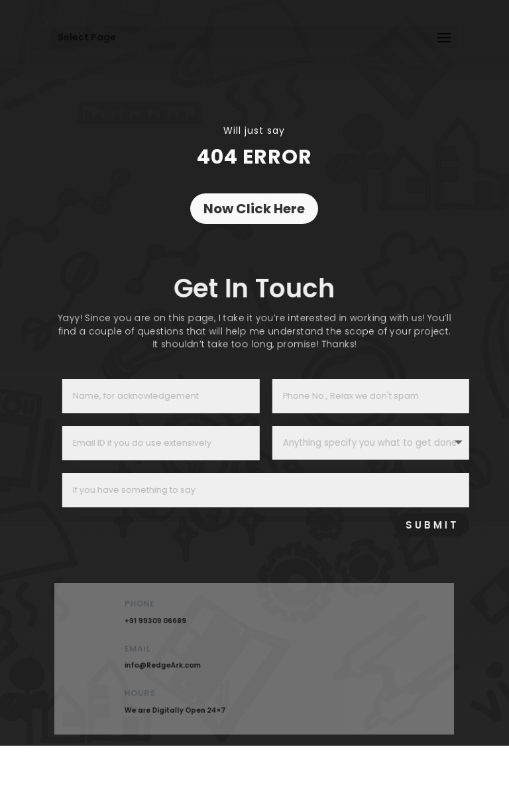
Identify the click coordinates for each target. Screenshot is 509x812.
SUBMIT (456, 525)
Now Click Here (254, 209)
